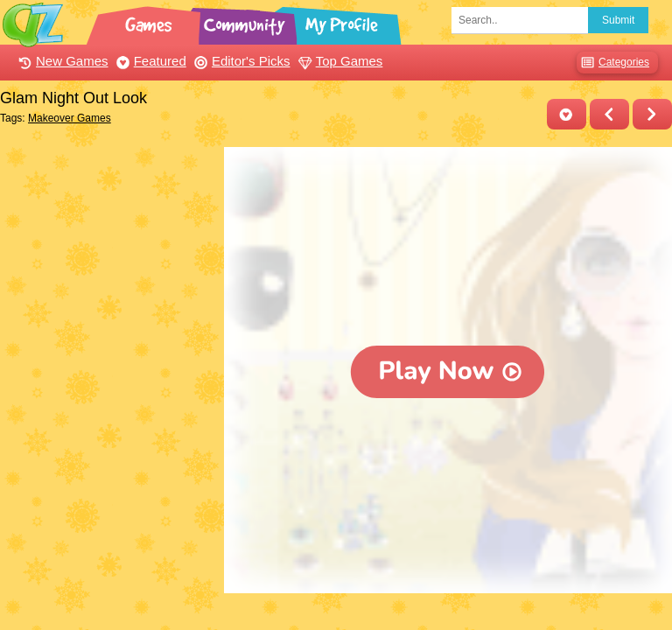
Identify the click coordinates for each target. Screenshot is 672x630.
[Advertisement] (108, 234)
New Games (61, 61)
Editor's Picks (240, 61)
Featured (149, 61)
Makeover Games (70, 118)
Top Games (339, 61)
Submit (618, 20)
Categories (613, 63)
